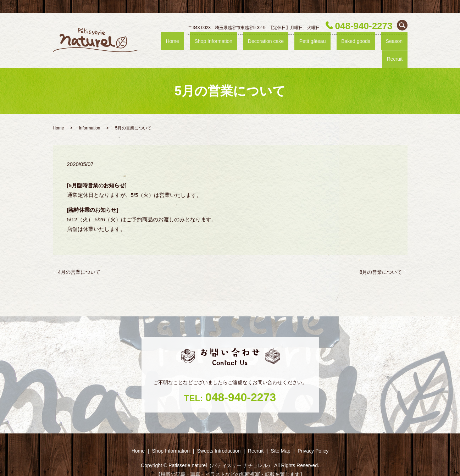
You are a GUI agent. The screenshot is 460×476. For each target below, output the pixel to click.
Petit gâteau (309, 43)
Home (191, 43)
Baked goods (345, 43)
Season (376, 43)
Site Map (281, 438)
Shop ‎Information (225, 43)
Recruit (399, 43)
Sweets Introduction (219, 438)
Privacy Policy (313, 438)
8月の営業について (381, 259)
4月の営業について (79, 259)
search (402, 25)
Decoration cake (270, 43)
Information (90, 115)
